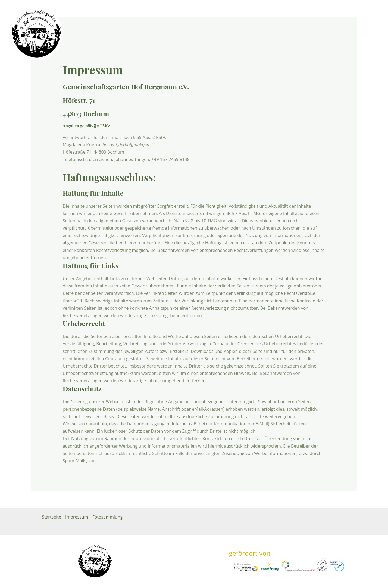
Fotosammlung (107, 517)
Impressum (77, 517)
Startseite (51, 517)
